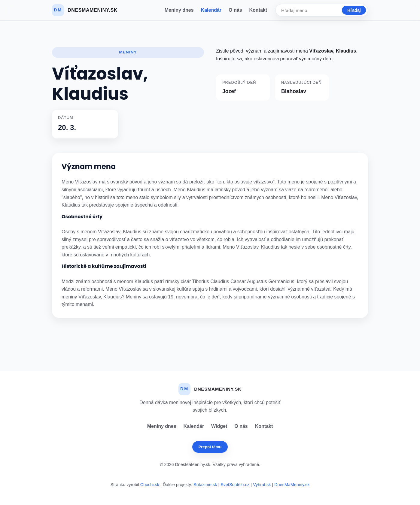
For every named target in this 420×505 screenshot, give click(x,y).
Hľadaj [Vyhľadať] (354, 10)
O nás (235, 10)
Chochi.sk (150, 485)
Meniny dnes (179, 10)
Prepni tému (210, 447)
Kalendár (211, 10)
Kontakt (258, 10)
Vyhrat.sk (262, 485)
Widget (219, 426)
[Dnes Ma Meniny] (85, 10)
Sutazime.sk (205, 485)
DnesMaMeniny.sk (292, 485)
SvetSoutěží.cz (235, 485)
